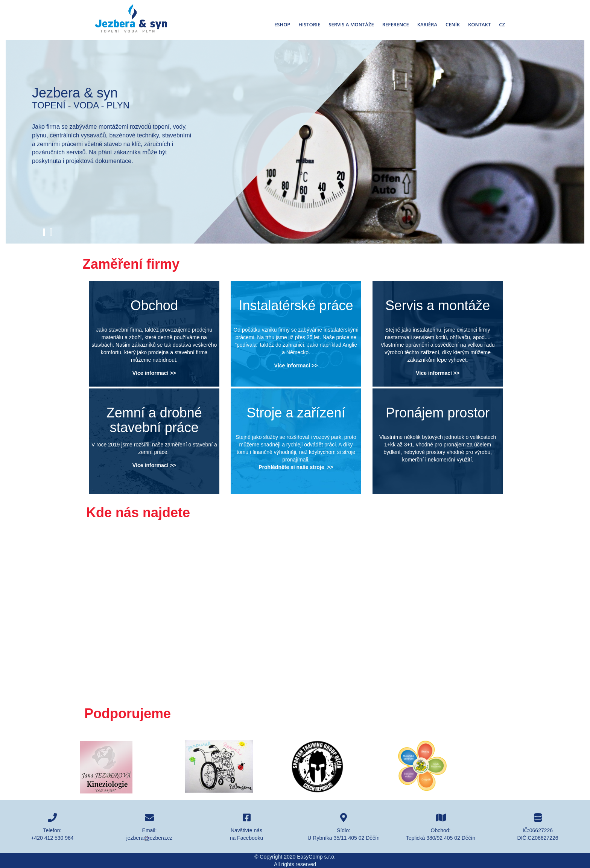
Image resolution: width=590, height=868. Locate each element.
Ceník (453, 24)
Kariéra (427, 24)
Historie (309, 24)
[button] (44, 232)
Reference (396, 24)
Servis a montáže (351, 24)
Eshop (282, 24)
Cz (502, 24)
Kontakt (479, 24)
